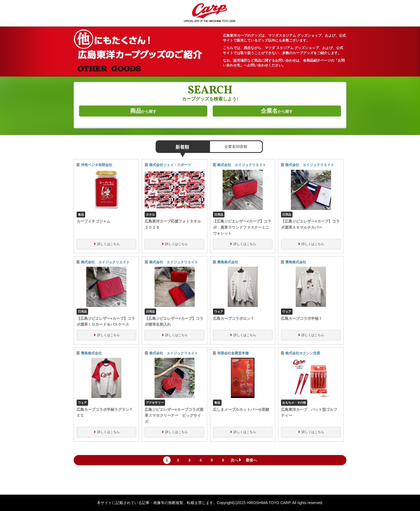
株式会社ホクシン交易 (303, 353)
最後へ (251, 460)
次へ (236, 460)
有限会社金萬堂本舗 (233, 353)
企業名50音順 (236, 146)
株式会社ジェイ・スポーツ (170, 165)
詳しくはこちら (108, 244)
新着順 (182, 147)
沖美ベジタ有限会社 (97, 165)
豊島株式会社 (228, 262)
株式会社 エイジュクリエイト (242, 165)
